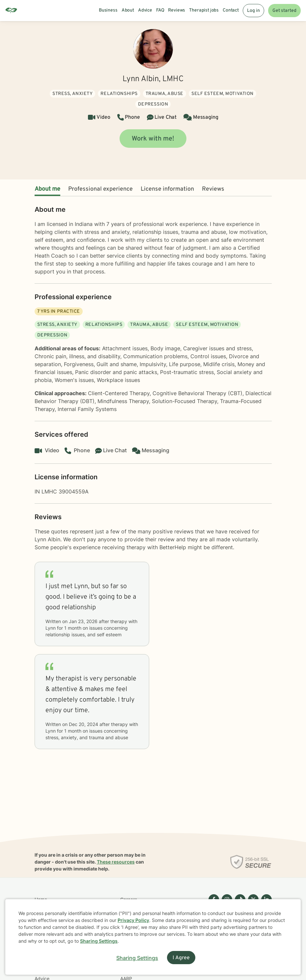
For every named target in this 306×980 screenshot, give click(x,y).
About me (47, 189)
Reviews (213, 189)
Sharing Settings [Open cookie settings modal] (137, 958)
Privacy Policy (133, 920)
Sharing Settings (99, 941)
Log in (253, 11)
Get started (284, 11)
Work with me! (153, 139)
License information (167, 189)
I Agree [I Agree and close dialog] (181, 958)
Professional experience (100, 189)
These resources (116, 862)
